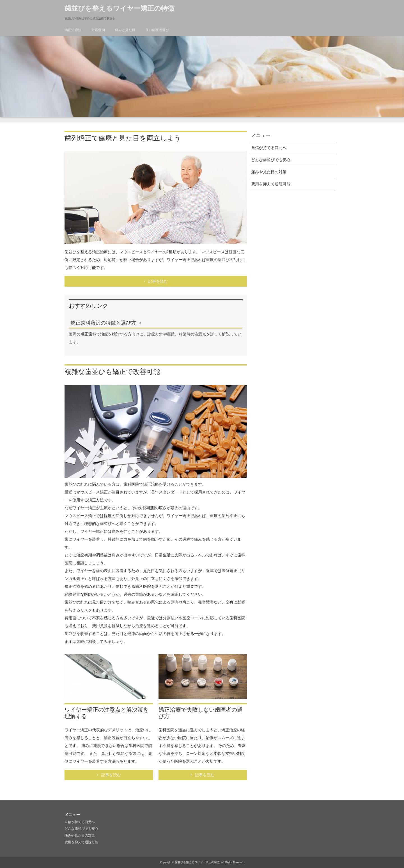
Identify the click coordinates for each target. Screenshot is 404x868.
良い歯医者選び (157, 30)
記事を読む (158, 281)
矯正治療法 (73, 30)
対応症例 (98, 30)
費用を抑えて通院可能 (271, 184)
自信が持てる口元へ (269, 148)
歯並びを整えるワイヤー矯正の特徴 (120, 8)
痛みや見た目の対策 (269, 172)
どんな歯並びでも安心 (271, 160)
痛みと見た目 (125, 30)
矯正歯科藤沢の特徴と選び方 (103, 323)
